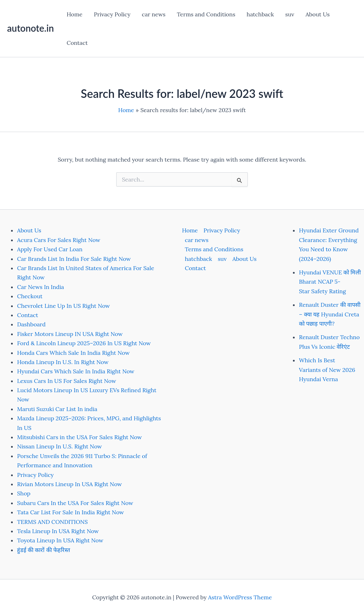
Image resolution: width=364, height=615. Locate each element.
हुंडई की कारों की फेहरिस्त (44, 550)
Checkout (30, 296)
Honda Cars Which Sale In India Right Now (73, 353)
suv (290, 14)
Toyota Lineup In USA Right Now (60, 540)
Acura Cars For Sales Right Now (59, 240)
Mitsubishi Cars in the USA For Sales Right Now (79, 437)
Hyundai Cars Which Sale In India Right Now (76, 371)
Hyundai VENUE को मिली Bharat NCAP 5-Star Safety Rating (330, 282)
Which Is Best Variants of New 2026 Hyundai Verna (327, 370)
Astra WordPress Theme (240, 597)
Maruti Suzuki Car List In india (57, 409)
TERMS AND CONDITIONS (52, 522)
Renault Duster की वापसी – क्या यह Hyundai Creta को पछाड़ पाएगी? (330, 314)
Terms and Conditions (206, 14)
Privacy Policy (112, 14)
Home (74, 14)
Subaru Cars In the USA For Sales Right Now (75, 503)
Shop (24, 493)
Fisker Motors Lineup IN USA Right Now (70, 334)
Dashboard (31, 324)
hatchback (260, 14)
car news (154, 14)
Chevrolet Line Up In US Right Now (63, 306)
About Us (318, 14)
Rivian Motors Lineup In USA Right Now (69, 484)
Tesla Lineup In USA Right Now (58, 531)
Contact (77, 43)
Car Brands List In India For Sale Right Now (74, 259)
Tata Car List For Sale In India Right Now (71, 512)
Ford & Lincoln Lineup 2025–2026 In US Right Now (84, 343)
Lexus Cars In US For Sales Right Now (67, 381)
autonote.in (30, 28)
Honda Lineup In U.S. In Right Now (63, 362)
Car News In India (41, 287)
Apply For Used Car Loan (50, 249)
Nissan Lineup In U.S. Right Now (60, 446)
